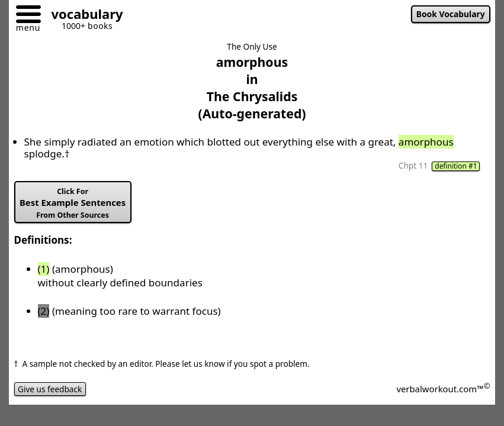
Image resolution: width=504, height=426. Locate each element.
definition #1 (456, 166)
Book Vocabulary (451, 14)
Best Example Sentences (73, 203)
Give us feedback (50, 389)
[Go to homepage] (83, 16)
